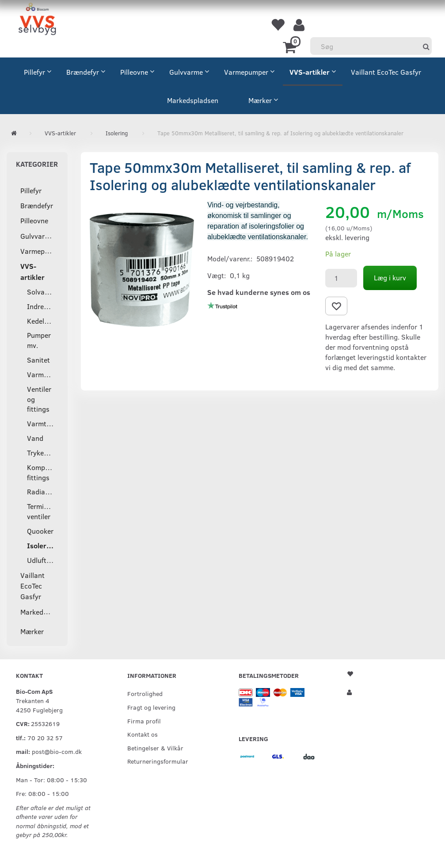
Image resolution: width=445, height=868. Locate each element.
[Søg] (426, 46)
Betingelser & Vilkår (155, 748)
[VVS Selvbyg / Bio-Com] (37, 20)
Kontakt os (143, 734)
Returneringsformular (158, 761)
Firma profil (144, 721)
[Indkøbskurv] (291, 46)
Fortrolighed (145, 693)
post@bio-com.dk (57, 751)
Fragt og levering (151, 707)
